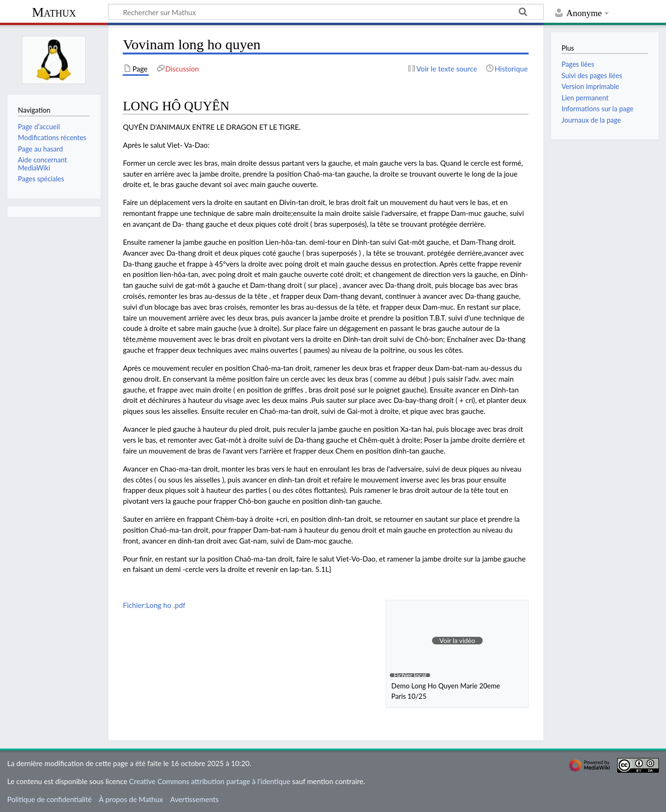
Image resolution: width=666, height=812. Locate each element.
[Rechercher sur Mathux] (326, 12)
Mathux (54, 12)
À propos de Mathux (131, 799)
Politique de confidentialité (49, 799)
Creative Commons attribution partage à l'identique (210, 781)
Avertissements (194, 799)
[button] (457, 641)
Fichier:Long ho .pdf (154, 605)
